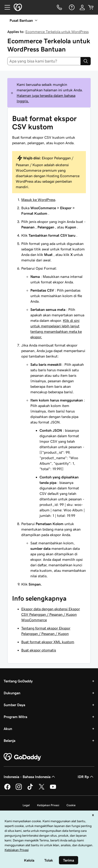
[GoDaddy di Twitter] (42, 789)
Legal (26, 805)
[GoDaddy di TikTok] (30, 789)
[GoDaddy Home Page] (23, 757)
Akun (8, 729)
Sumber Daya (14, 705)
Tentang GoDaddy (18, 681)
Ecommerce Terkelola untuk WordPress (57, 32)
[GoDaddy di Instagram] (19, 789)
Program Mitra (15, 717)
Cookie (71, 805)
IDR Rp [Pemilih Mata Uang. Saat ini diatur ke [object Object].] (86, 777)
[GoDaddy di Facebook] (7, 789)
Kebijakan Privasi (48, 805)
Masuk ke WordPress (38, 200)
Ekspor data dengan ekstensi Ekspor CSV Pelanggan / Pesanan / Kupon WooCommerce (51, 614)
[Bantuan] (71, 7)
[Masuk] (82, 7)
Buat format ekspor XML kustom (48, 642)
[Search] (86, 61)
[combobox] (44, 61)
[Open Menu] (5, 7)
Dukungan (12, 693)
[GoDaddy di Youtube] (53, 789)
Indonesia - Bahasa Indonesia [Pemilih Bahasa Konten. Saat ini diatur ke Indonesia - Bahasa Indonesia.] (30, 777)
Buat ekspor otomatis (39, 650)
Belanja (9, 741)
